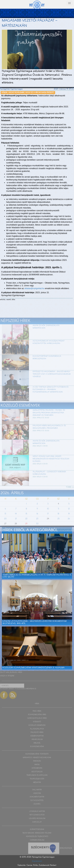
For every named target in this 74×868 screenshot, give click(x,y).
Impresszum (37, 861)
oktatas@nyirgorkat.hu (34, 288)
